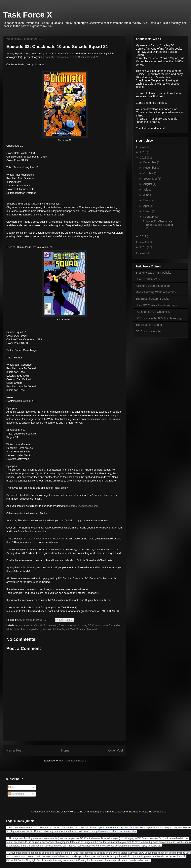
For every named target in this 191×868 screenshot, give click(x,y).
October (149, 173)
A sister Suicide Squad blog (153, 286)
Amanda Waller (24, 625)
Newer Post (14, 750)
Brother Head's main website (153, 273)
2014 (144, 253)
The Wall (92, 629)
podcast (46, 629)
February (149, 217)
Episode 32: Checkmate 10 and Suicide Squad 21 (70, 57)
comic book (80, 625)
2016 (144, 242)
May (146, 200)
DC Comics (94, 625)
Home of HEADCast (148, 279)
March (148, 211)
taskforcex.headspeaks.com (82, 506)
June (147, 195)
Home (65, 750)
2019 (144, 152)
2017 (144, 236)
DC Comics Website (148, 331)
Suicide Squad (61, 629)
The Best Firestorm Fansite (153, 299)
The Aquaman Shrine (149, 325)
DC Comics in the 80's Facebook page (159, 318)
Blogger (161, 812)
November (150, 168)
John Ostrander (111, 625)
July (146, 190)
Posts (13, 787)
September (150, 179)
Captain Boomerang (46, 625)
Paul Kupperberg (31, 629)
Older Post (116, 750)
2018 (144, 158)
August (148, 184)
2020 (144, 147)
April (146, 206)
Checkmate (65, 625)
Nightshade (13, 629)
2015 (144, 247)
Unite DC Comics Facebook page (156, 305)
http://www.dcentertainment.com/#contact (115, 831)
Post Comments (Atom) (73, 761)
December (150, 162)
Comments (16, 794)
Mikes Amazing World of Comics (156, 292)
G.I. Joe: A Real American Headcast (43, 539)
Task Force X (28, 15)
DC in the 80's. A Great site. (153, 312)
